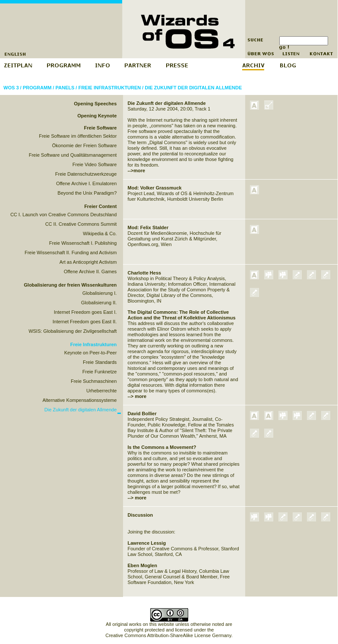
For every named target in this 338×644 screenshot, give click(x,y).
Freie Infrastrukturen (109, 88)
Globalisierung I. (100, 293)
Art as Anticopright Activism (88, 262)
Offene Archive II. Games (90, 271)
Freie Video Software (95, 164)
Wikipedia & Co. (100, 234)
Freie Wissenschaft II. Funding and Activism (71, 253)
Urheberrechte (101, 391)
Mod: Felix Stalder (148, 227)
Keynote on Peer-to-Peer (91, 353)
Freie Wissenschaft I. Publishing (83, 243)
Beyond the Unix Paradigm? (87, 193)
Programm (37, 88)
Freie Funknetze (100, 372)
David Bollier (142, 414)
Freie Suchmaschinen (94, 381)
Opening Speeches (95, 104)
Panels (65, 88)
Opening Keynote (97, 116)
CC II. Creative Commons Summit (81, 224)
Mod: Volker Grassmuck (155, 188)
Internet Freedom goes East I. (85, 312)
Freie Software (101, 128)
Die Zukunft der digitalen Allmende (193, 88)
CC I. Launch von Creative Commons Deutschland (63, 215)
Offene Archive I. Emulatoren (86, 183)
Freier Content (100, 206)
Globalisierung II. (99, 303)
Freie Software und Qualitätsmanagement (73, 155)
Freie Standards (100, 362)
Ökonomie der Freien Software (85, 145)
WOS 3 (11, 88)
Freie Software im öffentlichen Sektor (78, 136)
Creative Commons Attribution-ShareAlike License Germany (168, 635)
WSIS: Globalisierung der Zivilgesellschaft (73, 331)
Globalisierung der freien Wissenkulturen (70, 285)
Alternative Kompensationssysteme (80, 400)
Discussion (141, 515)
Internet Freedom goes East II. (85, 322)
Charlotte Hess (145, 273)
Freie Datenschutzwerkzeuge (86, 174)
